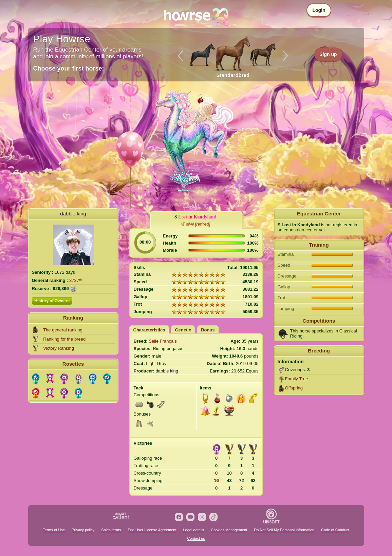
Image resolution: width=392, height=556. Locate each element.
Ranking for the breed (64, 339)
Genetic (183, 330)
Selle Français (163, 341)
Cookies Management (229, 530)
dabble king (73, 214)
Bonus (208, 330)
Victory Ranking (59, 348)
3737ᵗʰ (76, 280)
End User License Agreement (152, 530)
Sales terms (111, 530)
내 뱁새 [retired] (195, 224)
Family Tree (297, 379)
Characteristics (149, 330)
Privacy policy (83, 530)
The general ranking (63, 330)
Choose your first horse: (69, 69)
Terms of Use (54, 530)
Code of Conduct (335, 530)
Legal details (193, 530)
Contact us (196, 538)
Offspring (294, 388)
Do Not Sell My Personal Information (284, 530)
